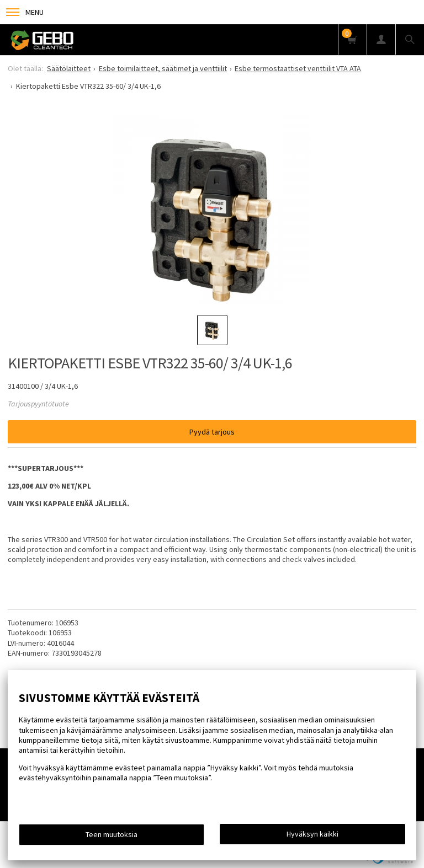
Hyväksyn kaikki (312, 834)
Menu (25, 12)
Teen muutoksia (112, 834)
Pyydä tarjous (212, 432)
